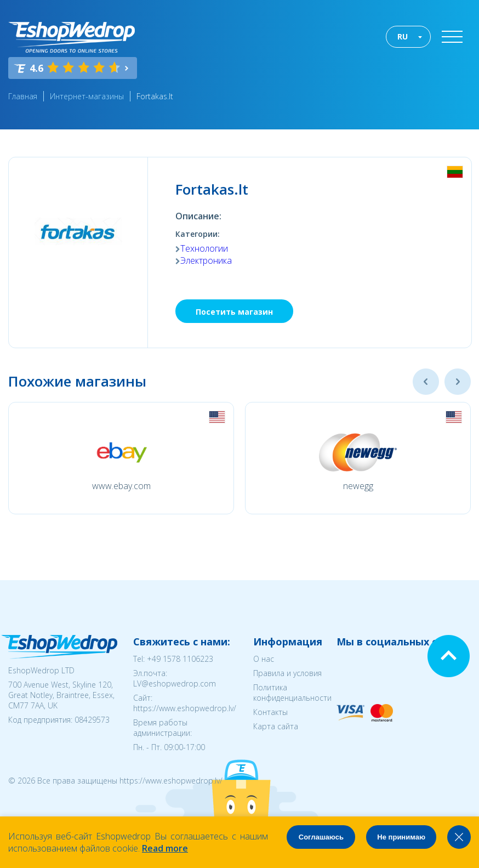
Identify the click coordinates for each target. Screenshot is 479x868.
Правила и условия (287, 673)
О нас (264, 659)
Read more (165, 848)
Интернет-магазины (87, 96)
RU (403, 36)
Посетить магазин (234, 312)
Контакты (270, 712)
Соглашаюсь (321, 837)
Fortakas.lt (155, 96)
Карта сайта (276, 726)
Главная (23, 96)
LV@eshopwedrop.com (175, 683)
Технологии (204, 248)
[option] (121, 458)
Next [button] (458, 382)
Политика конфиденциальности (292, 693)
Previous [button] (426, 382)
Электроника (206, 260)
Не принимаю (401, 837)
